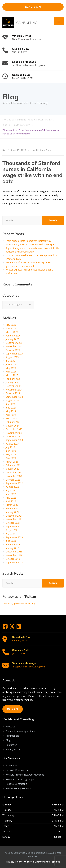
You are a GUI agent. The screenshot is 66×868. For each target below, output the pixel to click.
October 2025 (13, 350)
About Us (10, 727)
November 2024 (14, 390)
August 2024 (12, 400)
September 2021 (14, 526)
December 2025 (14, 343)
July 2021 (10, 534)
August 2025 (12, 357)
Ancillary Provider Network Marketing (25, 775)
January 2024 (12, 426)
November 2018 (14, 555)
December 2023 (14, 429)
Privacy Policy (13, 749)
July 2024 (10, 404)
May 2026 (11, 325)
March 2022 (12, 505)
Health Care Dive (41, 150)
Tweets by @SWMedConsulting (19, 604)
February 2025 (13, 379)
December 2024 (14, 386)
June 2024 (11, 408)
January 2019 (12, 548)
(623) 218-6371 (33, 7)
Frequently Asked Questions (20, 731)
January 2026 (12, 339)
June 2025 (11, 364)
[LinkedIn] (19, 627)
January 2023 (12, 469)
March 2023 (12, 462)
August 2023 (12, 444)
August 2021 (12, 530)
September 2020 (14, 537)
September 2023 (14, 440)
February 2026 (13, 336)
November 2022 (14, 476)
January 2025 (12, 382)
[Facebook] (6, 627)
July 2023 (10, 447)
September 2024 (14, 397)
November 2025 (14, 346)
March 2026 (12, 332)
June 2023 (11, 451)
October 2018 (13, 559)
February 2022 (13, 508)
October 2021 (13, 523)
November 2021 (14, 519)
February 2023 (13, 465)
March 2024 (12, 418)
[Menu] (59, 21)
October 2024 (13, 393)
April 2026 (11, 328)
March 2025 (12, 375)
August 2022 (12, 487)
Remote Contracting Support (21, 779)
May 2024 (11, 411)
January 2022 (12, 512)
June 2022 (11, 494)
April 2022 (11, 501)
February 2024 (13, 422)
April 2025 (11, 372)
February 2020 (13, 544)
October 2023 (13, 436)
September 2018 (14, 563)
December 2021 (14, 516)
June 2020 (11, 541)
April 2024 (11, 415)
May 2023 (11, 454)
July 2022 (10, 490)
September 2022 (14, 483)
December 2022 (14, 472)
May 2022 (11, 498)
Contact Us (11, 745)
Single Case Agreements (18, 788)
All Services (11, 765)
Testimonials (12, 736)
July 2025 (10, 361)
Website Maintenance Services (42, 862)
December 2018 (14, 552)
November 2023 (14, 433)
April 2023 (11, 458)
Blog (8, 740)
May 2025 (11, 368)
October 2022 (13, 480)
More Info (13, 709)
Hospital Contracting (16, 784)
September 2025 (14, 354)
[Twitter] (12, 627)
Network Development (18, 770)
